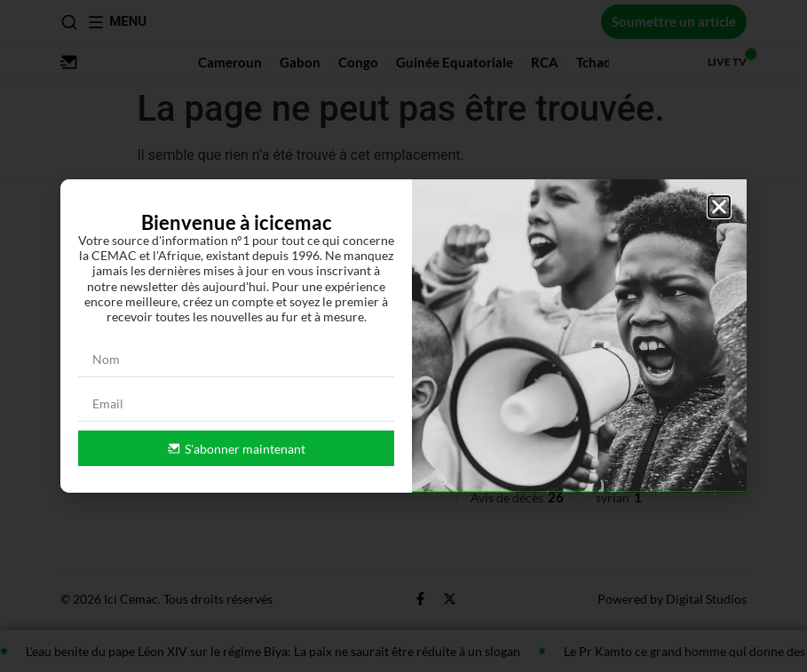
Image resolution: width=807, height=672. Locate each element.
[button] (719, 207)
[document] (403, 336)
